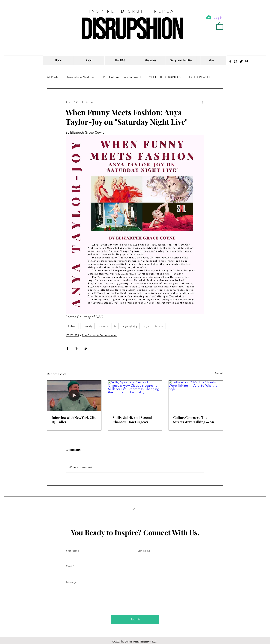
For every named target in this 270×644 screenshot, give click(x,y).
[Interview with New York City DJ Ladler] (74, 396)
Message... (73, 582)
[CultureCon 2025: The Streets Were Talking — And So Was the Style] (196, 396)
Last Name (144, 551)
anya (146, 326)
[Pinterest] (247, 61)
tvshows (103, 326)
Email (69, 566)
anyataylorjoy (130, 326)
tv (115, 326)
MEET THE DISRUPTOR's (165, 77)
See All (219, 373)
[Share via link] (86, 348)
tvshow (159, 326)
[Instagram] (236, 61)
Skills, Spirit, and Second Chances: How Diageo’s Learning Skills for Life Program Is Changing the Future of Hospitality (132, 420)
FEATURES (73, 335)
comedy (87, 326)
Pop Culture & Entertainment (122, 77)
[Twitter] (241, 61)
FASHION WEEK (200, 77)
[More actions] (202, 102)
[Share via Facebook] (67, 348)
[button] (220, 26)
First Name (72, 551)
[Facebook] (230, 61)
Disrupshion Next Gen (81, 77)
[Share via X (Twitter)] (77, 348)
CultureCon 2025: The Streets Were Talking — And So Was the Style (195, 420)
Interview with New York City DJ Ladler (74, 420)
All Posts (53, 77)
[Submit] (135, 620)
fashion (72, 326)
